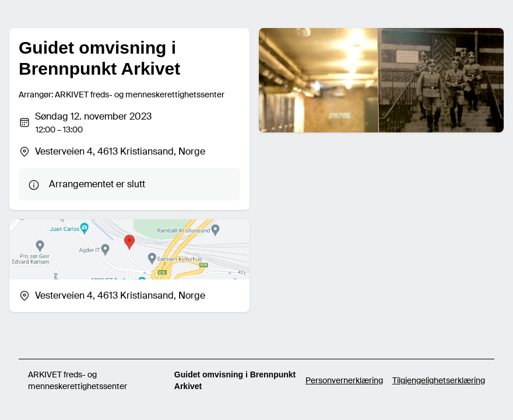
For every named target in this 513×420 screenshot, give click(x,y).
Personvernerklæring (344, 380)
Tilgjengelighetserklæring (439, 380)
